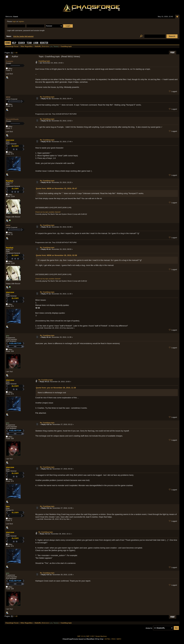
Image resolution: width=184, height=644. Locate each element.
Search (21, 43)
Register (44, 43)
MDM (8, 97)
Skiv (8, 507)
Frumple (9, 61)
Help (14, 43)
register (21, 21)
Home (8, 43)
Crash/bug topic (44, 61)
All (16, 53)
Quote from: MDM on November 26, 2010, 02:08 (56, 255)
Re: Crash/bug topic (47, 97)
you (51, 46)
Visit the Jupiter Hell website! (23, 36)
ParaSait (10, 181)
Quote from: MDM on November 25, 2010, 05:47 (56, 188)
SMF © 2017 (90, 636)
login (14, 21)
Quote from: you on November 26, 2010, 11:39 (56, 388)
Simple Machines (101, 636)
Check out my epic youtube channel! (48, 212)
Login (36, 43)
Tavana (56, 46)
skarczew (10, 140)
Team (29, 43)
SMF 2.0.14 (81, 636)
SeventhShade (12, 119)
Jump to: (149, 628)
